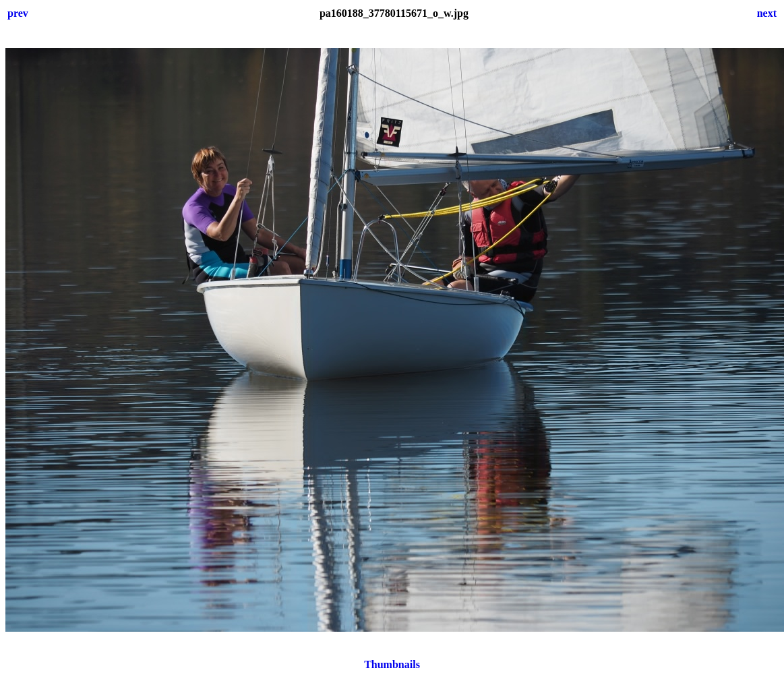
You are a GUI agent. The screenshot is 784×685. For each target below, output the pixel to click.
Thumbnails (392, 664)
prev (18, 13)
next (767, 13)
